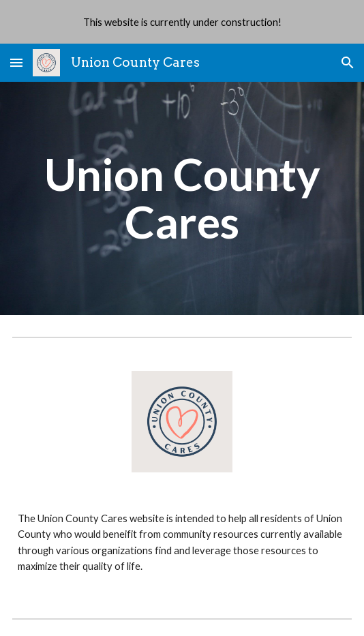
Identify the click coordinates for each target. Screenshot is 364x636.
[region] (182, 22)
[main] (182, 198)
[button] (16, 62)
